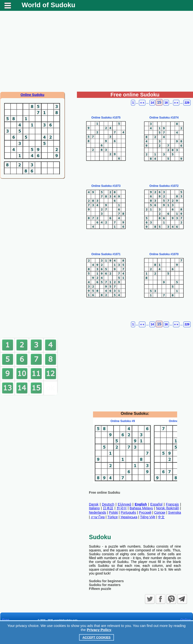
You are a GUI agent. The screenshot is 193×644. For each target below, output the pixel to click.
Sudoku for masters (105, 585)
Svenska (174, 512)
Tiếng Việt (148, 517)
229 (187, 103)
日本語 (108, 508)
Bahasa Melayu (141, 508)
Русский (145, 512)
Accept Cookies (96, 637)
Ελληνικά (125, 504)
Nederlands (98, 512)
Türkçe (113, 517)
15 (159, 102)
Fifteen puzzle (100, 589)
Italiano (94, 508)
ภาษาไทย (98, 517)
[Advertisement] (96, 53)
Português (128, 512)
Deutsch (108, 504)
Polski (113, 512)
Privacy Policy (99, 630)
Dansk (94, 504)
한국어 (122, 508)
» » (176, 103)
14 (152, 103)
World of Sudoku (48, 5)
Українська (129, 517)
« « (142, 103)
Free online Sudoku (105, 492)
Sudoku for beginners (106, 581)
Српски (160, 512)
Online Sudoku (33, 95)
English (141, 504)
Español (156, 504)
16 (166, 103)
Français (172, 504)
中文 (161, 517)
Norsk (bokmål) (168, 508)
